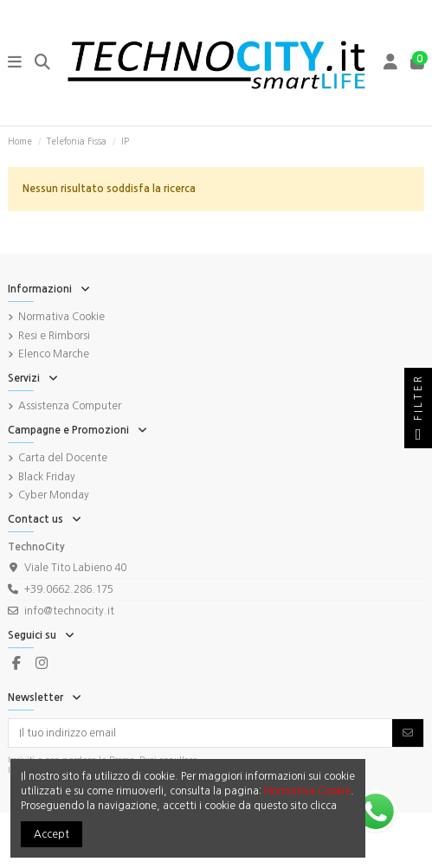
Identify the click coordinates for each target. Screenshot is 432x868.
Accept (52, 834)
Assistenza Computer (70, 406)
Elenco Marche (54, 354)
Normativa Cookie (61, 317)
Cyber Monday (54, 495)
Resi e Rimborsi (54, 336)
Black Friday (47, 477)
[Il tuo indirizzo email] (201, 733)
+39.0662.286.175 (69, 589)
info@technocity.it (69, 611)
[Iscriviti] (408, 733)
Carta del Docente (63, 458)
